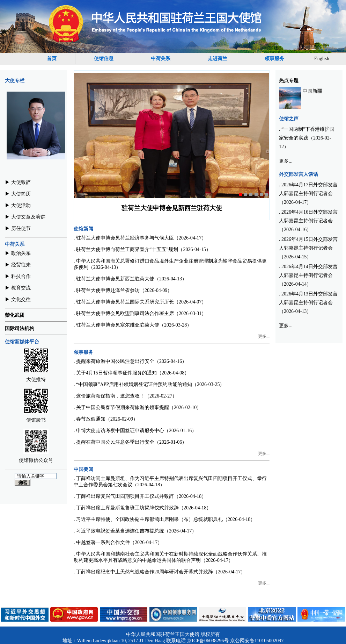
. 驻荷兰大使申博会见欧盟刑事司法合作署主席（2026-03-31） (140, 313)
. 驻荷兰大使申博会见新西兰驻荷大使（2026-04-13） (130, 279)
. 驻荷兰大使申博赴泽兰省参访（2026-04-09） (123, 290)
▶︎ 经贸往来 (18, 265)
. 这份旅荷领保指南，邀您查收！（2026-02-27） (125, 396)
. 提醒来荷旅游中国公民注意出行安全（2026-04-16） (130, 361)
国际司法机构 (20, 328)
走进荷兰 (218, 59)
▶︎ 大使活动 (18, 205)
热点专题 (289, 81)
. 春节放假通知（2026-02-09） (106, 419)
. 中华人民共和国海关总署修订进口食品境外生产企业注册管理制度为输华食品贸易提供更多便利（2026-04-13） (170, 264)
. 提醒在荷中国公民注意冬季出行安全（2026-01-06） (130, 442)
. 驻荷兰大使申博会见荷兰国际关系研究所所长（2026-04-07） (140, 302)
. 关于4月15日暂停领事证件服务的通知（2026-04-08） (131, 373)
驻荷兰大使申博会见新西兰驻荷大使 (172, 208)
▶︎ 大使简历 (18, 194)
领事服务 (274, 59)
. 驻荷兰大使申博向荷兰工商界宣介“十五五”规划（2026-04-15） (142, 249)
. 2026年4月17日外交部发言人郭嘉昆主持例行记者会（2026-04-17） (308, 194)
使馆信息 (104, 59)
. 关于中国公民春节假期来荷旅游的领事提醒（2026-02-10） (138, 407)
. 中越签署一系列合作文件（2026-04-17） (118, 542)
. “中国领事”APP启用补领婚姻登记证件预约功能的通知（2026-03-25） (149, 384)
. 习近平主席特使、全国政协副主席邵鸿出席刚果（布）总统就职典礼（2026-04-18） (164, 519)
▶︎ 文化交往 (18, 299)
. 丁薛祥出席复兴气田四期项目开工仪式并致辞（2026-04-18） (140, 496)
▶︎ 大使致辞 (18, 182)
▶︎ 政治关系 (18, 253)
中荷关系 (161, 59)
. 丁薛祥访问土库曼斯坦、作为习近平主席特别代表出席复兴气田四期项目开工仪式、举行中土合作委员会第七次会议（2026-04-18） (170, 482)
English (322, 59)
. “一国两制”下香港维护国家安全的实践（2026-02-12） (307, 138)
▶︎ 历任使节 (18, 228)
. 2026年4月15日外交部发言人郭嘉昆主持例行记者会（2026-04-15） (308, 248)
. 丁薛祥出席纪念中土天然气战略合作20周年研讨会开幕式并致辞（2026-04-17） (160, 572)
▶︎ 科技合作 (18, 276)
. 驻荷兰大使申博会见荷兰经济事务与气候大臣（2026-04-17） (140, 238)
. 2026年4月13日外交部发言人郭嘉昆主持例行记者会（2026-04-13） (308, 303)
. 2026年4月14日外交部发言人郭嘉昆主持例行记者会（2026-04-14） (308, 275)
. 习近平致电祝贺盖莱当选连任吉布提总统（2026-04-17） (135, 531)
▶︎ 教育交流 (18, 288)
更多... (264, 336)
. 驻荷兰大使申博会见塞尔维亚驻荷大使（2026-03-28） (133, 325)
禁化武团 (15, 315)
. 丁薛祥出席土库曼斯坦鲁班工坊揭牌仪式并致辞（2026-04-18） (142, 508)
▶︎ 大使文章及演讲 (25, 217)
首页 (52, 59)
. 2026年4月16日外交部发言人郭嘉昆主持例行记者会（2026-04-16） (308, 221)
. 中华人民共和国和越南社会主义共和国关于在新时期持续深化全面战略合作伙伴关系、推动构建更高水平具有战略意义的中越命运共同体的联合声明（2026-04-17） (170, 557)
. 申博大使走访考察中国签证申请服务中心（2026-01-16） (135, 431)
